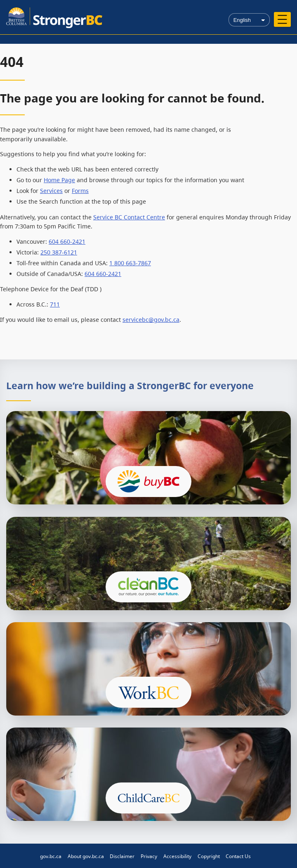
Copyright (209, 856)
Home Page (59, 180)
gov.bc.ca (51, 856)
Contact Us (238, 856)
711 (55, 304)
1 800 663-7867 (130, 263)
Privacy (149, 856)
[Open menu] (283, 19)
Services (51, 191)
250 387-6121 (59, 252)
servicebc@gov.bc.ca (151, 320)
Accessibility (177, 856)
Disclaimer (122, 856)
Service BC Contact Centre (129, 217)
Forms (80, 191)
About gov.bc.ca (86, 856)
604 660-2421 (67, 241)
